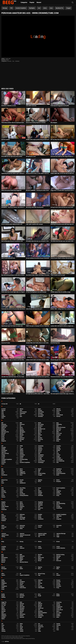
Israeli (3, 529)
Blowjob (22, 435)
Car (21, 447)
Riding (58, 594)
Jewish (21, 537)
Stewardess (22, 614)
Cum (21, 461)
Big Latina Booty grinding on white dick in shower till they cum (13, 275)
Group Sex (40, 508)
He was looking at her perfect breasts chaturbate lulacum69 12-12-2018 (38, 258)
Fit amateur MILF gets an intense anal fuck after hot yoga (13, 360)
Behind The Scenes (61, 427)
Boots (21, 436)
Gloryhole (40, 505)
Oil (20, 574)
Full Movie (40, 495)
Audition (3, 416)
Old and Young (41, 574)
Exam (3, 483)
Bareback (40, 426)
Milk (57, 559)
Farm (3, 489)
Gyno (39, 509)
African (21, 409)
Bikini (58, 432)
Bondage (58, 435)
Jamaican (4, 534)
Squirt (21, 613)
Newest (39, 2)
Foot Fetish (22, 494)
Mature (21, 558)
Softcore (3, 610)
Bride (58, 438)
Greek (21, 508)
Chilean (21, 450)
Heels (21, 516)
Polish (21, 585)
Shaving (40, 605)
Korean (58, 542)
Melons (58, 558)
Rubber (58, 596)
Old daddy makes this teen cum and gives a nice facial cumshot (38, 241)
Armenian (40, 413)
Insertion (40, 526)
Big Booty (4, 430)
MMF (21, 555)
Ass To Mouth (60, 415)
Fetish (21, 491)
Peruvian (9, 61)
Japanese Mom (5, 535)
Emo (2, 481)
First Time (4, 492)
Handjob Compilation (61, 515)
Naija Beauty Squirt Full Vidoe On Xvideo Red (12, 326)
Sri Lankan (59, 613)
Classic (40, 452)
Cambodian (41, 446)
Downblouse (4, 475)
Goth (39, 506)
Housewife (4, 519)
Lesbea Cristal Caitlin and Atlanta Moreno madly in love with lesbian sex (38, 360)
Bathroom (4, 427)
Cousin (21, 458)
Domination (59, 472)
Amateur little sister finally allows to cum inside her (38, 343)
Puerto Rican (23, 588)
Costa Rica (41, 456)
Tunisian (3, 631)
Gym (21, 509)
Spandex (3, 611)
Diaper (21, 470)
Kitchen (40, 542)
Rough (40, 596)
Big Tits (40, 432)
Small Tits (59, 608)
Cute (57, 462)
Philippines (4, 583)
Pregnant (22, 586)
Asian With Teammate (31, 106)
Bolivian (40, 435)
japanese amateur (6, 140)
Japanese (22, 534)
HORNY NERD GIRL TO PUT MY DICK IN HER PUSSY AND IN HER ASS (63, 173)
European (59, 481)
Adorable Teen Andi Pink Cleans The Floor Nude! (13, 377)
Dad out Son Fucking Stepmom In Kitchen (36, 123)
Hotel (58, 518)
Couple (3, 458)
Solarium (22, 610)
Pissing (58, 583)
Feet (57, 489)
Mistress (3, 561)
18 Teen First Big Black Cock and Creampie (36, 292)
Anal (39, 8)
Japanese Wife (41, 535)
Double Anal (23, 473)
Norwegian (4, 569)
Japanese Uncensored (25, 535)
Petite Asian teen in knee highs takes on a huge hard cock (13, 292)
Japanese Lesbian (42, 534)
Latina (39, 547)
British (3, 439)
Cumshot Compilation (21, 8)
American (59, 410)
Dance (21, 469)
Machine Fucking (60, 555)
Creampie (59, 458)
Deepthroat (59, 469)
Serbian (58, 604)
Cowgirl (40, 458)
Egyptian (40, 480)
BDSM (39, 423)
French (3, 495)
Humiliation (41, 519)
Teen (21, 625)
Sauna (39, 602)
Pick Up (21, 583)
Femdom (3, 491)
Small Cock (41, 608)
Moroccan (59, 561)
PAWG (3, 580)
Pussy (3, 589)
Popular (32, 2)
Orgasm (3, 575)
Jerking (3, 537)
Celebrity (40, 449)
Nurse (39, 569)
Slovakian (22, 608)
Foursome (59, 494)
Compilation (41, 455)
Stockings (40, 614)
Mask (39, 556)
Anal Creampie (23, 412)
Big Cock (58, 430)
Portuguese (4, 586)
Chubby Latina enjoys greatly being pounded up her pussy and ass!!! (38, 140)
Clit (57, 452)
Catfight (3, 449)
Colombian (22, 455)
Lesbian (40, 548)
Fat (39, 489)
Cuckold (3, 461)
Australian (40, 416)
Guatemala (4, 509)
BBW (21, 423)
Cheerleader (4, 450)
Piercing (40, 583)
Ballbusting (59, 424)
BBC (2, 423)
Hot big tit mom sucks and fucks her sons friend (62, 207)
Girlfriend (40, 503)
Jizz (39, 537)
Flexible (58, 492)
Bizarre (21, 433)
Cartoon (40, 447)
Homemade (22, 518)
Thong (21, 627)
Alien (21, 410)
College (3, 455)
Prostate (40, 586)
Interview (22, 527)
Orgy (39, 575)
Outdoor (58, 575)
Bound (3, 438)
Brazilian (40, 438)
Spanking (40, 611)
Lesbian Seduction (61, 548)
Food (3, 494)
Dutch (58, 475)
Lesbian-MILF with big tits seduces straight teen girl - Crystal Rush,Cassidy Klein (63, 326)
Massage (5, 8)
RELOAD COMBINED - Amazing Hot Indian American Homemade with (38, 190)
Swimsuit (22, 617)
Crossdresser (59, 459)
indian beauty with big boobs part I (34, 309)
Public (3, 588)
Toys (39, 630)
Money (40, 561)
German (3, 503)
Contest (3, 456)
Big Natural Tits (60, 8)
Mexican (3, 559)
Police (3, 585)
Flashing (40, 492)
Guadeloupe (59, 508)
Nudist (21, 569)
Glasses (22, 505)
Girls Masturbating (61, 503)
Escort (40, 481)
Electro (58, 480)
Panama (58, 580)
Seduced (22, 604)
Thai (2, 627)
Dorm (3, 473)
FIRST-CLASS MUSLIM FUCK (8, 258)
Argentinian (22, 413)
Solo (39, 610)
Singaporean (59, 607)
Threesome (41, 627)
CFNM (21, 446)
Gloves (58, 505)
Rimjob (3, 596)
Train (58, 630)
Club (39, 453)
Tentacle (58, 625)
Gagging (3, 502)
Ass (13, 61)
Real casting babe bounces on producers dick (12, 241)
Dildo (39, 470)
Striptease (4, 616)
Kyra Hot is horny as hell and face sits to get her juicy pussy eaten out (38, 377)
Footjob (40, 494)
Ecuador (22, 480)
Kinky (3, 542)
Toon (57, 628)
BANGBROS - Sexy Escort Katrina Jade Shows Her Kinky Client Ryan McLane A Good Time (13, 207)
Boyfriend (22, 438)
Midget (21, 559)
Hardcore (4, 516)
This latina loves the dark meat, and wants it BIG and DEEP (63, 241)
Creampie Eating (24, 459)
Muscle (3, 562)
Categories (24, 2)
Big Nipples (32, 8)
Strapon (58, 614)
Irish (57, 527)
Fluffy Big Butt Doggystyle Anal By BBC (60, 106)
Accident (4, 409)
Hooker (40, 518)
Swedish (3, 617)
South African (60, 610)
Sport (3, 613)
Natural (3, 567)
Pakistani (40, 580)
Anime (45, 8)
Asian (51, 8)
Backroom (22, 424)
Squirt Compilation (42, 613)
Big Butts (22, 430)
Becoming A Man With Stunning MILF (35, 207)
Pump (58, 588)
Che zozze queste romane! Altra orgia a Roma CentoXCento (63, 394)
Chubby (58, 450)
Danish (40, 469)
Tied (57, 627)
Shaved (21, 605)
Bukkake (58, 439)
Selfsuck (40, 604)
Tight (3, 628)
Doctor (3, 472)
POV (21, 580)
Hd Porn (7, 642)
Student (22, 616)
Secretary (4, 604)
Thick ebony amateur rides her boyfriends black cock (13, 123)
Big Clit (40, 430)
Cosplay (22, 456)
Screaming (59, 602)
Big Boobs (59, 429)
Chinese (40, 450)
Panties (3, 582)
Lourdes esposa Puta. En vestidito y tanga (60, 292)
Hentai (40, 516)
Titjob (21, 628)
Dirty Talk (59, 470)
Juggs (58, 537)
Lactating (4, 547)
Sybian (3, 619)
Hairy (3, 515)
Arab (2, 413)
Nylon (58, 569)
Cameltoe (59, 446)
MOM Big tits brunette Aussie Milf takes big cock (62, 224)
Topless (3, 630)
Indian (3, 526)
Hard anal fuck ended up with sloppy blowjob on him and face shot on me (63, 156)
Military (40, 559)
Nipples (58, 567)
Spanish (22, 611)
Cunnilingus (41, 462)
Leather (3, 548)
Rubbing (3, 597)
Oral (57, 574)
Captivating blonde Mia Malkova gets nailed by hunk (13, 173)
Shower (40, 607)
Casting (58, 447)
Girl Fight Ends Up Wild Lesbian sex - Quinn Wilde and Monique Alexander (38, 394)
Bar (20, 426)
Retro (39, 594)
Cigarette (4, 452)
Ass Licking (41, 415)
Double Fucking (42, 473)
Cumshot (4, 462)
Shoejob (58, 605)
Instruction (59, 526)
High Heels (59, 516)
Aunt (21, 416)
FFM (11, 8)
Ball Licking (41, 424)
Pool (39, 585)
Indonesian (22, 526)
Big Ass (21, 429)
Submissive (41, 616)
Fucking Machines (24, 495)
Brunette (22, 439)
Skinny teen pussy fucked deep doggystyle (11, 190)
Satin (21, 602)
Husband (4, 521)
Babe (57, 423)
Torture (21, 630)
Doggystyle (22, 472)
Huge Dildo (22, 519)
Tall (2, 624)
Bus (21, 441)
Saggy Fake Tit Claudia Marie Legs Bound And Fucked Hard (63, 190)
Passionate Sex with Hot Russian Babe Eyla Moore (13, 309)
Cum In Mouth (41, 461)
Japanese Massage (61, 534)
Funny (58, 495)
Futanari (3, 497)
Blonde (3, 435)
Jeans (58, 535)
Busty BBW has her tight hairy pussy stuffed (12, 156)
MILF (3, 555)
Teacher (58, 624)
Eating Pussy (4, 480)
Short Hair (22, 607)
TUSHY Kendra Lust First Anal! (58, 275)
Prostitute (59, 586)
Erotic (21, 481)
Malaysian (22, 556)
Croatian (40, 459)
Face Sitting (23, 488)
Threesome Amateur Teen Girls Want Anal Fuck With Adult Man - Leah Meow (63, 377)
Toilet (39, 628)
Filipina (40, 491)
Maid (3, 556)
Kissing (21, 542)
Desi (2, 470)
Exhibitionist (23, 483)
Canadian (4, 447)
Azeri (3, 418)
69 (39, 404)
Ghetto (21, 503)
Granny (3, 508)
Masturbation (5, 558)
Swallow (58, 616)
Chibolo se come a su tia (7, 394)
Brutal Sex (40, 439)
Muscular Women (24, 562)
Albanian (58, 409)
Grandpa (58, 506)
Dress (21, 475)
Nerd (21, 567)
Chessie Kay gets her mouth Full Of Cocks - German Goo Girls (63, 360)
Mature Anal (41, 558)
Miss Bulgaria (54, 123)
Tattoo (21, 624)
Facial (39, 488)
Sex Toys (4, 605)
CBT (2, 446)
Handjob (40, 515)
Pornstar (58, 585)
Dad (2, 469)
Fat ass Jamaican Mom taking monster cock (12, 224)
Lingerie (3, 550)
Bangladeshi (4, 426)
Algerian (3, 410)
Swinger (40, 617)
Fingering (59, 491)
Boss (39, 436)
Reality (3, 594)
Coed (58, 453)
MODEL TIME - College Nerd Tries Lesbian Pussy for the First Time (63, 309)
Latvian (58, 547)
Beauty (40, 427)
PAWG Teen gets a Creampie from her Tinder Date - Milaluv (38, 326)
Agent (39, 409)
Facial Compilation (61, 488)
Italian (21, 529)
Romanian (22, 596)
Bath (57, 426)
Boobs (3, 436)
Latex (21, 547)
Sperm (58, 611)
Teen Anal (40, 625)
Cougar (58, 456)
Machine (40, 555)
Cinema (21, 452)
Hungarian (59, 519)
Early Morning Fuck (55, 343)
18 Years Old (4, 404)
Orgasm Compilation (25, 575)
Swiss (58, 617)
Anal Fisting (41, 412)
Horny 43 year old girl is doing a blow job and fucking (63, 258)
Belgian (3, 429)
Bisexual (3, 433)
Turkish (21, 631)
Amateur (17, 61)
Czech (3, 464)
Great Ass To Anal (6, 343)
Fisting (21, 492)
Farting (21, 489)
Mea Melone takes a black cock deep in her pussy (38, 275)
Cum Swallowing (60, 461)
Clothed (22, 453)
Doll (39, 472)
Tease (3, 625)
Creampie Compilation (7, 459)
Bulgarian (4, 441)
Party (39, 582)
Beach (21, 427)
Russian (22, 597)
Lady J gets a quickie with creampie (34, 224)
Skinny (3, 608)
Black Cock (59, 433)
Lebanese (22, 548)
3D (20, 404)
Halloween (22, 515)
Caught (21, 449)
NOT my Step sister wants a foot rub (59, 140)
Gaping (58, 502)
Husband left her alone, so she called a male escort (38, 173)
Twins (39, 631)
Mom (21, 561)
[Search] (72, 3)
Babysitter (4, 424)
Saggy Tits (4, 602)
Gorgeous (22, 506)
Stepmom (4, 614)
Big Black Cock (42, 429)
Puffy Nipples (41, 588)
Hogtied (3, 518)
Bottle (58, 436)
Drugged (68, 8)
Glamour (3, 505)
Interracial (4, 527)
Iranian (40, 527)
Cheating (58, 449)
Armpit (58, 413)
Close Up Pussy (5, 453)
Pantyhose (22, 582)
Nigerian (40, 567)
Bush (39, 441)
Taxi (39, 624)
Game (21, 502)
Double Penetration (61, 473)
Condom (58, 455)
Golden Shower (5, 506)
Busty (58, 441)
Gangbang (40, 502)
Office (3, 574)
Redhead (22, 594)
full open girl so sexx (31, 156)
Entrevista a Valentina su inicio (9, 106)
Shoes (3, 607)
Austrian (58, 416)
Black (39, 433)
